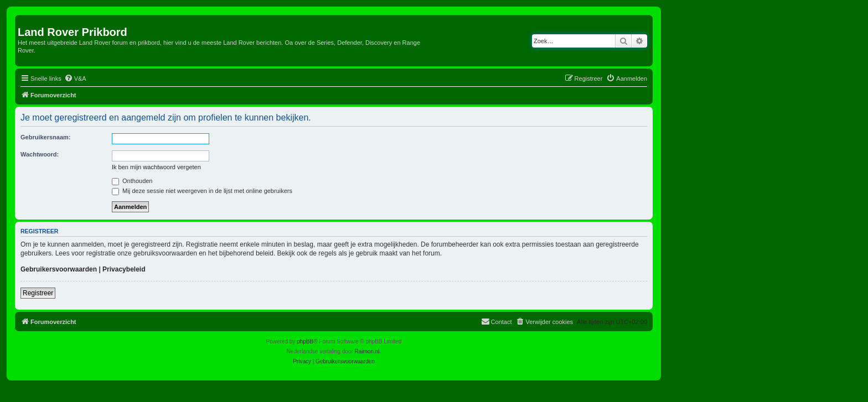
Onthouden (132, 181)
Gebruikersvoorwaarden (59, 269)
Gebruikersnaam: (45, 137)
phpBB (305, 341)
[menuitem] (75, 79)
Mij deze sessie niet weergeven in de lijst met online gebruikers (202, 191)
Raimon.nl (367, 351)
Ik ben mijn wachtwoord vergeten (156, 167)
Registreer (38, 293)
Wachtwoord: (40, 154)
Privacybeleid (124, 269)
